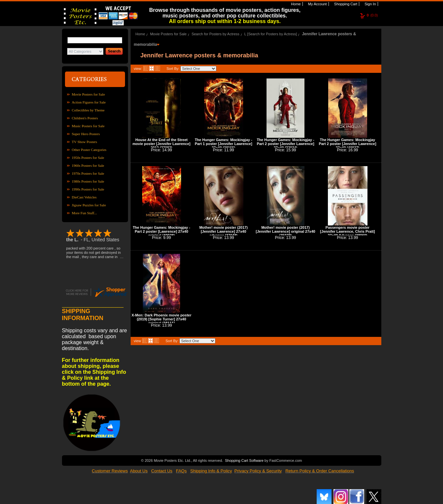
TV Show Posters (85, 142)
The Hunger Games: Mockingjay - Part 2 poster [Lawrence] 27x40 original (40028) (161, 231)
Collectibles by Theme (88, 110)
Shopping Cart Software (244, 460)
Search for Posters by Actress (216, 34)
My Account (317, 4)
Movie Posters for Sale (89, 94)
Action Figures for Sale (89, 102)
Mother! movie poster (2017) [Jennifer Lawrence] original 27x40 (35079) (285, 231)
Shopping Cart (345, 4)
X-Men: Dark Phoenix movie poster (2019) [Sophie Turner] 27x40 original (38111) (162, 319)
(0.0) (372, 15)
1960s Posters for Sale (88, 165)
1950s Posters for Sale (88, 158)
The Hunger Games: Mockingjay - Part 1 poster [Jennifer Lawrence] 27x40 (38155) (223, 144)
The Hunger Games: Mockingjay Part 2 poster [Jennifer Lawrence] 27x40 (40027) (347, 144)
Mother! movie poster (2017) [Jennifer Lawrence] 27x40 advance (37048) (223, 231)
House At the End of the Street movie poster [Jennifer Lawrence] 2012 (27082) (161, 144)
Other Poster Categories (89, 150)
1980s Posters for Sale (88, 181)
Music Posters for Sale (88, 126)
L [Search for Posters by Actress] (271, 34)
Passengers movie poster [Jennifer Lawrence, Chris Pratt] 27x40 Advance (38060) (347, 231)
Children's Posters (85, 118)
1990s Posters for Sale (88, 189)
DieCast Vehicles (84, 197)
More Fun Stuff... (85, 213)
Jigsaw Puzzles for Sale (89, 205)
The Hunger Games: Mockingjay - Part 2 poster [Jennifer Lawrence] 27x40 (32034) (285, 144)
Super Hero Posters (86, 134)
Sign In (370, 4)
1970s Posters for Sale (88, 173)
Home (295, 4)
